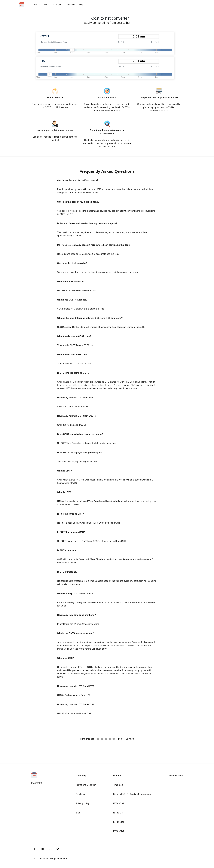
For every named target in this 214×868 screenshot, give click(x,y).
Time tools (70, 5)
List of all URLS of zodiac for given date (132, 794)
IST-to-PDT (119, 831)
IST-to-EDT (119, 822)
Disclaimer (81, 794)
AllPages (57, 5)
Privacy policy (83, 803)
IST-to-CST (119, 803)
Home (46, 5)
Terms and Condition (86, 785)
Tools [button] (35, 5)
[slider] (72, 50)
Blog (81, 5)
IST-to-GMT (119, 813)
